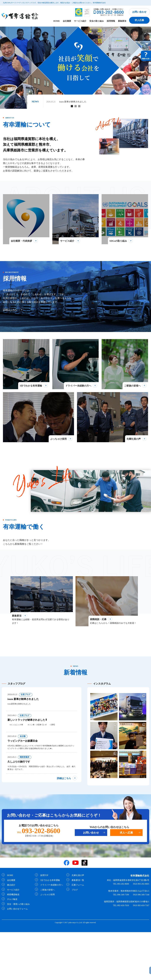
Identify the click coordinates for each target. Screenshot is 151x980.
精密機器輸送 (12, 942)
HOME (57, 21)
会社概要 (67, 21)
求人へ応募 (126, 881)
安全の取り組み (97, 21)
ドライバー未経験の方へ (51, 933)
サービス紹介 (80, 21)
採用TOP (43, 923)
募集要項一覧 (77, 928)
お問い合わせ (139, 12)
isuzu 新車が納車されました (74, 102)
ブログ (74, 938)
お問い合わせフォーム (17, 957)
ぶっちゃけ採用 (47, 942)
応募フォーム (77, 933)
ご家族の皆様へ (47, 938)
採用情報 (111, 21)
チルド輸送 (11, 947)
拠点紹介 (10, 933)
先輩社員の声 (77, 923)
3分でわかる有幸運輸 (49, 928)
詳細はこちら (10, 322)
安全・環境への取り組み (18, 952)
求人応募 (139, 20)
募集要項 (122, 21)
